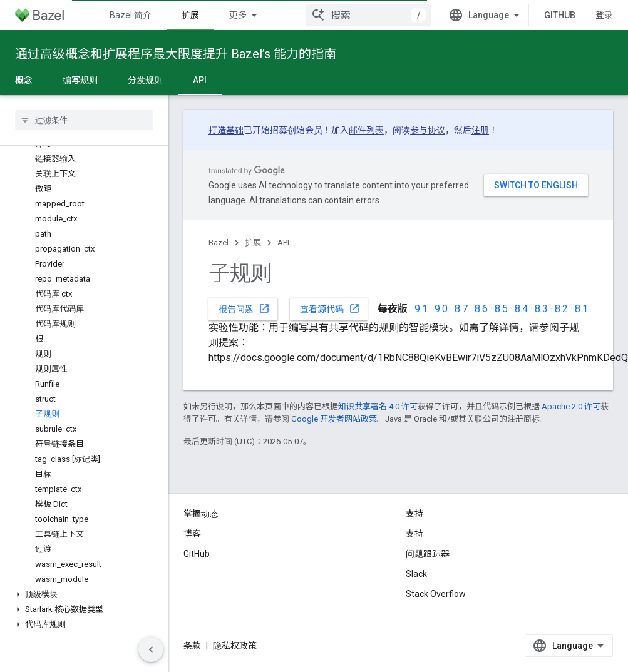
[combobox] (368, 15)
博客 (192, 534)
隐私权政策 (235, 646)
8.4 (521, 309)
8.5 (501, 309)
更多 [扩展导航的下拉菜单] (238, 15)
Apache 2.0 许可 (571, 406)
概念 (24, 80)
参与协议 (428, 130)
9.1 (421, 309)
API (283, 242)
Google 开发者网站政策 (334, 419)
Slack (416, 574)
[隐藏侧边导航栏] (151, 649)
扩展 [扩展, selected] (190, 15)
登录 (604, 15)
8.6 (481, 309)
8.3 (541, 309)
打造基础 (226, 130)
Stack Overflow (436, 594)
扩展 (253, 242)
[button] (84, 594)
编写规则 (80, 80)
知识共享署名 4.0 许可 (378, 406)
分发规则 (145, 80)
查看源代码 (330, 308)
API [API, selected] (200, 80)
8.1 (581, 309)
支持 (414, 534)
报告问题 (244, 308)
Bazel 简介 (131, 15)
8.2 (561, 309)
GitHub (560, 15)
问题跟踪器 (428, 554)
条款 (192, 646)
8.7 (461, 309)
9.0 (441, 309)
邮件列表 (366, 130)
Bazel (219, 242)
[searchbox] (84, 120)
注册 (480, 130)
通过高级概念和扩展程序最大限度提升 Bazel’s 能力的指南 (176, 54)
